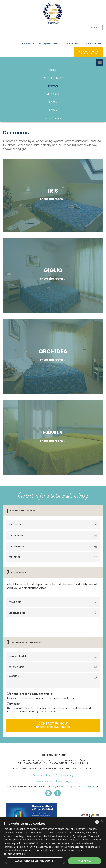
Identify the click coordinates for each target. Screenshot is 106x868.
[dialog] (53, 843)
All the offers (53, 118)
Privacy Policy (66, 786)
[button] (53, 854)
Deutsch (88, 36)
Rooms (53, 86)
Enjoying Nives (53, 78)
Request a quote (89, 52)
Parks (53, 110)
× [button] (102, 822)
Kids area (53, 94)
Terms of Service (86, 786)
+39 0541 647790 (73, 44)
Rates (53, 102)
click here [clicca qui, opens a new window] (79, 850)
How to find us (28, 44)
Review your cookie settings (53, 781)
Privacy (15, 704)
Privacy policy (42, 775)
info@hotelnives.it (50, 44)
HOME (53, 70)
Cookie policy (64, 775)
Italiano (66, 36)
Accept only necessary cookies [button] (35, 861)
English (95, 27)
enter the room (53, 199)
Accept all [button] (84, 861)
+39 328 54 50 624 (96, 44)
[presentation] (33, 626)
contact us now (53, 725)
